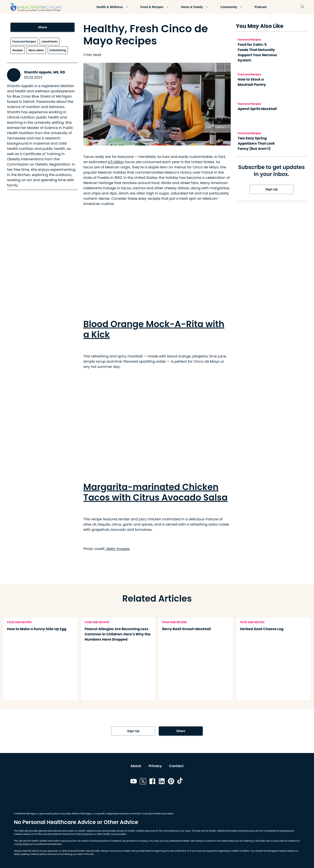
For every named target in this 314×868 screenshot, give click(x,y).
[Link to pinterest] (171, 782)
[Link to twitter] (143, 782)
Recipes (18, 50)
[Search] (303, 7)
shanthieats (50, 41)
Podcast (261, 7)
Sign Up (271, 189)
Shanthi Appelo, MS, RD (45, 72)
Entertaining (58, 50)
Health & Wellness (112, 7)
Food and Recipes (24, 41)
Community (231, 7)
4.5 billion (116, 162)
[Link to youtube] (134, 782)
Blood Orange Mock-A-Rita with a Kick (154, 329)
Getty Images (117, 549)
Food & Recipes (155, 7)
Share (42, 27)
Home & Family (195, 7)
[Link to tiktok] (180, 782)
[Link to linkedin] (162, 782)
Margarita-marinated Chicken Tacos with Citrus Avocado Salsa (155, 492)
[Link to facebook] (152, 782)
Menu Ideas (36, 50)
